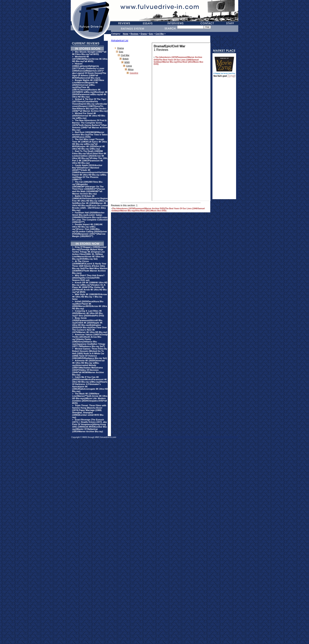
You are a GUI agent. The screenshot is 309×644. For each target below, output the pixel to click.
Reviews (134, 34)
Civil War (160, 34)
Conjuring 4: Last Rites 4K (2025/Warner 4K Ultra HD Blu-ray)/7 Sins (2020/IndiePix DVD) (88, 313)
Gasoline (134, 73)
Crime (129, 66)
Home (126, 34)
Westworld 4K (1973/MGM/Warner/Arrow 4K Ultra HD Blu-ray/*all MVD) (90, 59)
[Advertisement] (224, 140)
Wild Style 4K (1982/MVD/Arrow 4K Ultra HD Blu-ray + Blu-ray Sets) (90, 297)
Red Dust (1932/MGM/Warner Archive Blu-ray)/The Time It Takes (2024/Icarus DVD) (90, 135)
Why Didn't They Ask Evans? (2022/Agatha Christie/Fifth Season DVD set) (88, 278)
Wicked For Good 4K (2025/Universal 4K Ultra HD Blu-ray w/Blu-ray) (89, 116)
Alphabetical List (120, 41)
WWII (127, 62)
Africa (131, 69)
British (126, 59)
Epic (151, 34)
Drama (144, 34)
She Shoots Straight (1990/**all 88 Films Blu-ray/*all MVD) (89, 53)
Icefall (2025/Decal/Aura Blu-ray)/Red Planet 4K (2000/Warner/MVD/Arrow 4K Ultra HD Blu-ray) (89, 305)
